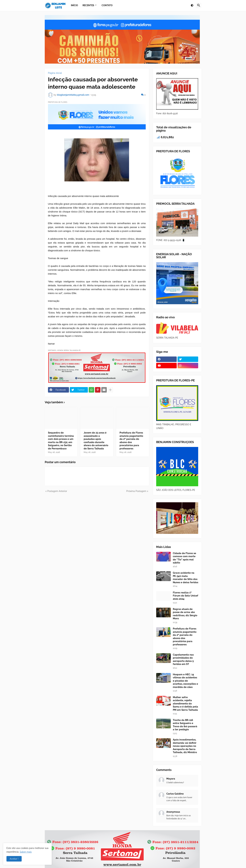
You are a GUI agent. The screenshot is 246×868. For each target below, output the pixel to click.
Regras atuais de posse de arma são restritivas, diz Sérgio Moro (185, 614)
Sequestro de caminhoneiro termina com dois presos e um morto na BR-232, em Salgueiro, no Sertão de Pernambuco (61, 441)
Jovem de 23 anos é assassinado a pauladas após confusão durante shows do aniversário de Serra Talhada (96, 441)
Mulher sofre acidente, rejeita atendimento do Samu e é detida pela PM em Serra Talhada (185, 704)
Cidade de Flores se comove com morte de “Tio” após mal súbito (184, 558)
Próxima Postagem (136, 491)
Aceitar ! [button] (14, 859)
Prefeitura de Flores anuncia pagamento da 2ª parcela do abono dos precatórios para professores (131, 441)
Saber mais (26, 852)
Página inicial (55, 73)
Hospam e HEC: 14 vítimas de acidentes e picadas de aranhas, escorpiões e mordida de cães (185, 681)
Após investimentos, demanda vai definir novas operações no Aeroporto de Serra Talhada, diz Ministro (185, 746)
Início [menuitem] (74, 5)
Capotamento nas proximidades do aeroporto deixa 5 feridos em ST (183, 659)
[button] (192, 6)
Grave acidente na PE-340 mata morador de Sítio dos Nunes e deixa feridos (186, 578)
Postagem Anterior (57, 491)
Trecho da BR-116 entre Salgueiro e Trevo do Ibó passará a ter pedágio (185, 725)
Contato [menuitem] (107, 5)
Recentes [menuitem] (88, 5)
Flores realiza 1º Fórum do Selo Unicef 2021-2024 (186, 596)
